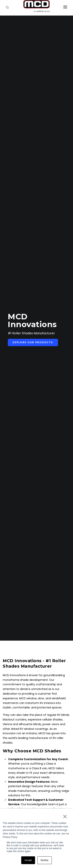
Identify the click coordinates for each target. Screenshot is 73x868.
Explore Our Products (33, 342)
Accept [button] (28, 860)
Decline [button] (45, 860)
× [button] (65, 816)
